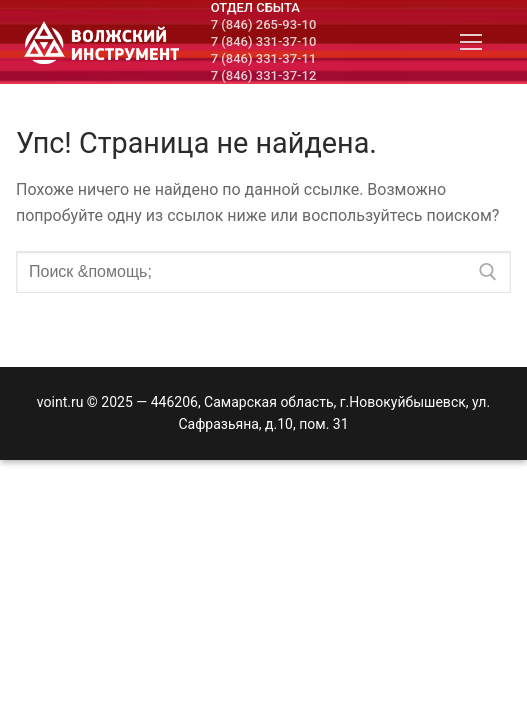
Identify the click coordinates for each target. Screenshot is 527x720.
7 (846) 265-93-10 (264, 24)
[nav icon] (471, 42)
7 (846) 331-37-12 (264, 75)
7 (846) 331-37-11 (264, 58)
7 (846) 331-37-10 (264, 41)
